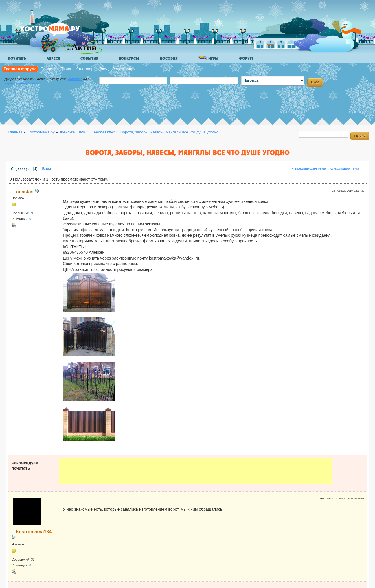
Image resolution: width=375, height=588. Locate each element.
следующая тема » (346, 168)
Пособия (169, 58)
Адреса (53, 58)
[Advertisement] (195, 471)
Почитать (17, 58)
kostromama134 (34, 532)
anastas (25, 192)
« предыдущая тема (309, 168)
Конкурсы (129, 58)
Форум (246, 58)
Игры (208, 58)
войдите (75, 79)
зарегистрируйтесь (21, 83)
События (89, 58)
